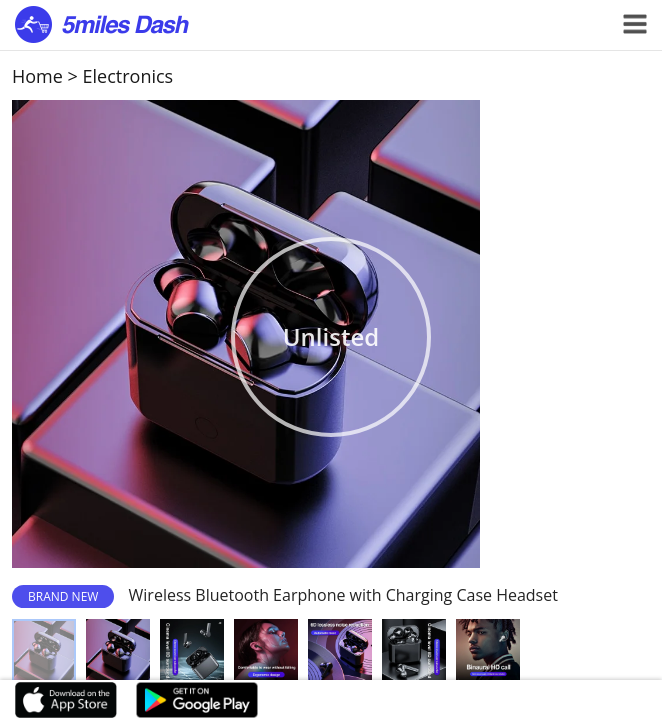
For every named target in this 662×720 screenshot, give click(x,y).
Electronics (128, 76)
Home (37, 76)
